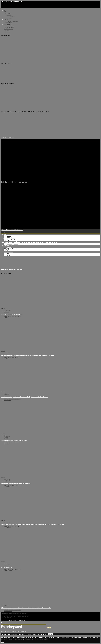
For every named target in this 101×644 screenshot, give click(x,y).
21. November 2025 (8, 570)
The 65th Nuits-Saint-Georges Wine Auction (12, 314)
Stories (8, 32)
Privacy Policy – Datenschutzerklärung (17, 616)
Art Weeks (9, 15)
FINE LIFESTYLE (7, 437)
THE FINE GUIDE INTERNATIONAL (14, 613)
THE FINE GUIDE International (12, 1)
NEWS (8, 31)
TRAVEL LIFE (7, 24)
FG (4, 10)
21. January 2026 (7, 487)
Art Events (9, 18)
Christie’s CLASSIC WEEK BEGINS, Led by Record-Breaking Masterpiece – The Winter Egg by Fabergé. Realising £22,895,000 (32, 524)
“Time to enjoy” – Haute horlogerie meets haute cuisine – (16, 484)
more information (42, 634)
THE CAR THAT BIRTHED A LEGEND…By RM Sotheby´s (14, 441)
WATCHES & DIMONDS (12, 21)
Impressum (7, 618)
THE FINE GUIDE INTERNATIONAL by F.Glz (12, 249)
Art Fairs (9, 13)
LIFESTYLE (7, 20)
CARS (5, 436)
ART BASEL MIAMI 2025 (6, 567)
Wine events (6, 312)
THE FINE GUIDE (30, 175)
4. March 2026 (7, 317)
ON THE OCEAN (10, 27)
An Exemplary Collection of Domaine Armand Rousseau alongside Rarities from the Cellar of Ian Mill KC (27, 355)
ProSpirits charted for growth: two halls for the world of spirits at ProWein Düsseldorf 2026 (24, 397)
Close (2, 642)
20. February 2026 (7, 400)
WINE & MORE (8, 23)
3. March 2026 (7, 358)
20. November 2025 (8, 611)
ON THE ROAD (10, 26)
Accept (50, 634)
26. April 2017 (7, 250)
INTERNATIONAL (8, 29)
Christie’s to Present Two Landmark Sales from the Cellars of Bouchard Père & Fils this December (26, 608)
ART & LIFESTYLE (11, 17)
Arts (5, 12)
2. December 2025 (7, 527)
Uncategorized (7, 310)
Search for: (3, 624)
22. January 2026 (7, 444)
